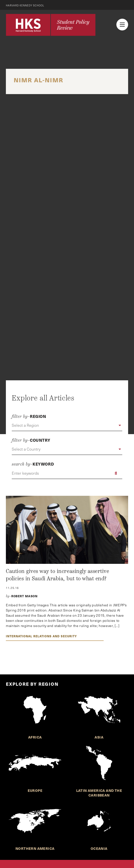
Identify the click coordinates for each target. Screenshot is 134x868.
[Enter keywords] (67, 473)
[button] (67, 426)
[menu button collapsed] (122, 25)
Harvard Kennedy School (25, 5)
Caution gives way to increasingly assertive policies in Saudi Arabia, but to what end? (57, 575)
